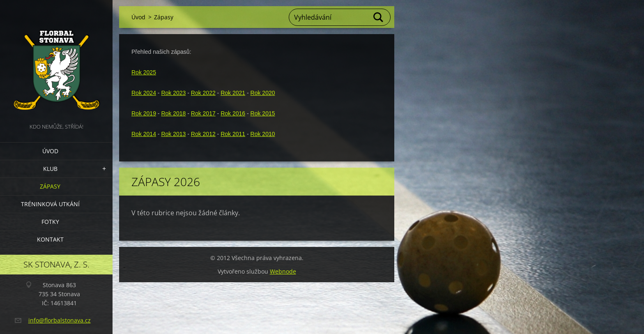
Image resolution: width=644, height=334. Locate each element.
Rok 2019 (144, 113)
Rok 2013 (173, 134)
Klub (50, 169)
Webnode (283, 271)
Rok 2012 (203, 134)
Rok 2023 (173, 93)
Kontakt (50, 239)
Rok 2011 (233, 134)
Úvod (50, 151)
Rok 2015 (263, 113)
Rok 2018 (173, 113)
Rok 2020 (263, 93)
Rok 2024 (144, 93)
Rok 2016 (233, 113)
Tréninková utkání (50, 204)
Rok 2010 (263, 134)
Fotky (50, 222)
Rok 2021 (233, 93)
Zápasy (50, 186)
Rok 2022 (203, 93)
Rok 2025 (144, 72)
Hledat (379, 17)
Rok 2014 (144, 134)
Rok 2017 (203, 113)
